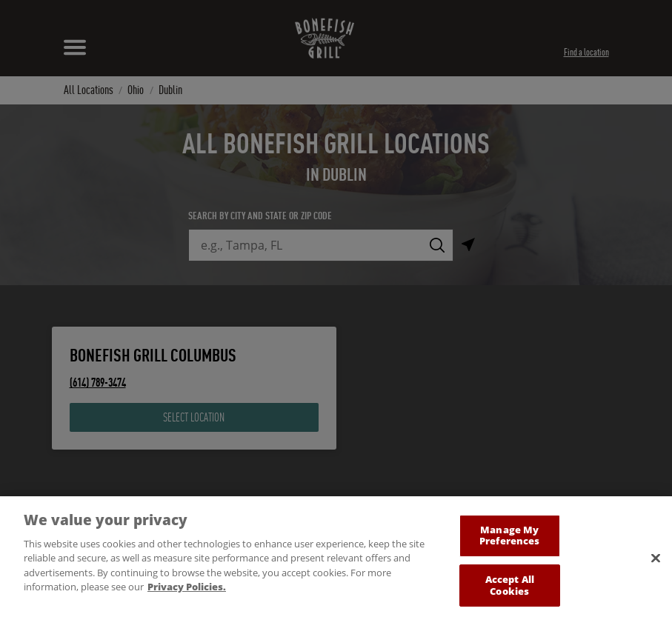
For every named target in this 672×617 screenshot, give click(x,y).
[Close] (656, 565)
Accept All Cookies (510, 592)
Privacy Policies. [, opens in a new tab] (187, 594)
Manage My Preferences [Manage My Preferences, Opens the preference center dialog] (509, 542)
